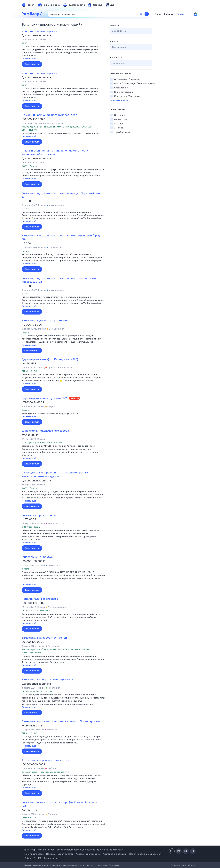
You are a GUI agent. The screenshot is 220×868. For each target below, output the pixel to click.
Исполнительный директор (40, 31)
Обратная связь (65, 854)
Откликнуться (32, 64)
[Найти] (147, 14)
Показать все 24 (119, 100)
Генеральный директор (37, 557)
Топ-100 (37, 858)
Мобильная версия (34, 854)
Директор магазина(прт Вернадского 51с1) (50, 359)
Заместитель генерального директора (47, 680)
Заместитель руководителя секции (45, 638)
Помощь (51, 854)
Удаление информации (115, 854)
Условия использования (88, 854)
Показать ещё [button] (29, 59)
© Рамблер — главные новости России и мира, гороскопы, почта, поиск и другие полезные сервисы (75, 850)
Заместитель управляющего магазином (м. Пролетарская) (61, 721)
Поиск (158, 14)
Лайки (28, 858)
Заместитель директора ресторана (45, 321)
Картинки (169, 14)
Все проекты (51, 858)
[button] (64, 53)
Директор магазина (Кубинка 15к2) (45, 398)
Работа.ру (191, 865)
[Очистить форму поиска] (141, 14)
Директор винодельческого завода (45, 431)
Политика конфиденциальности (146, 854)
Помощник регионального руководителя (49, 115)
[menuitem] (28, 5)
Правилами (114, 865)
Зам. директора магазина (39, 515)
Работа (181, 14)
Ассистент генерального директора (46, 760)
